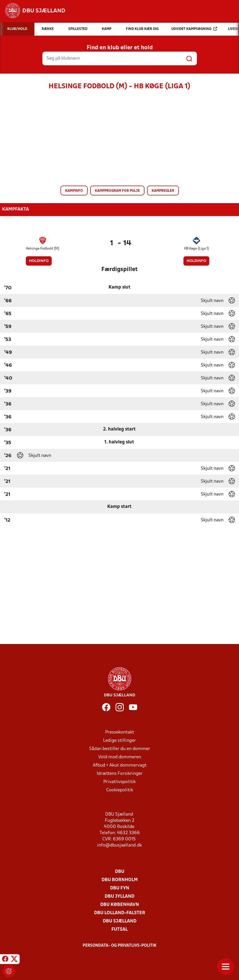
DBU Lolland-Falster (120, 913)
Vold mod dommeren (120, 757)
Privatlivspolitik (120, 782)
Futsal (120, 930)
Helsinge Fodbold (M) (43, 249)
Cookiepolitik (120, 790)
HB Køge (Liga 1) (196, 249)
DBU (120, 872)
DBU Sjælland (120, 921)
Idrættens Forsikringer (120, 774)
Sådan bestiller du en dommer (120, 749)
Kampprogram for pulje (117, 191)
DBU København (120, 905)
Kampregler (163, 191)
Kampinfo (74, 191)
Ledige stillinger (120, 741)
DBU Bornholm (120, 880)
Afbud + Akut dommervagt (120, 765)
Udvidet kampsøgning (194, 29)
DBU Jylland (120, 897)
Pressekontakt (120, 732)
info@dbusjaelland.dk (120, 845)
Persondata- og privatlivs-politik (120, 946)
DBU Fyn (120, 888)
